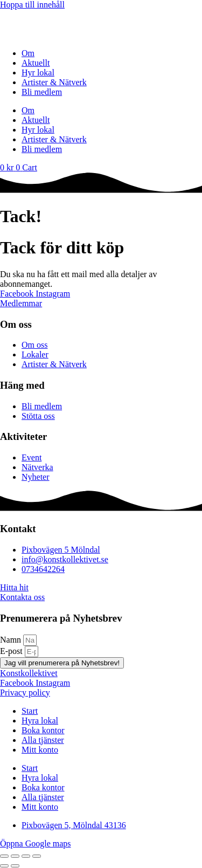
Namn (12, 640)
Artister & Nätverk (54, 82)
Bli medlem (42, 92)
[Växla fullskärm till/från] (15, 856)
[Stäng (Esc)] (37, 856)
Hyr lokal (38, 73)
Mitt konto (40, 750)
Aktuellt (36, 63)
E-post (12, 651)
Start (30, 711)
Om (28, 53)
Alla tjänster (43, 740)
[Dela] (26, 856)
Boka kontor (43, 730)
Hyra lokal (40, 721)
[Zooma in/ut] (4, 856)
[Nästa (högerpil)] (15, 866)
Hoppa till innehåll (32, 5)
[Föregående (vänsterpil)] (4, 866)
